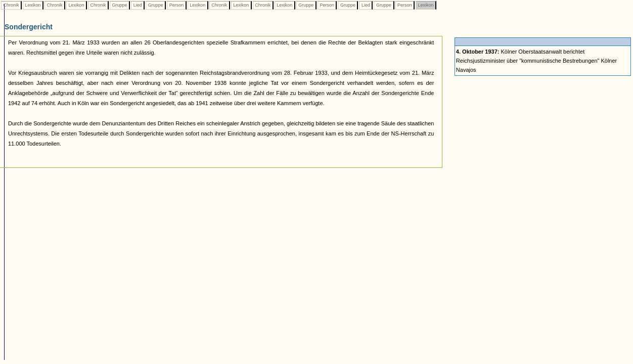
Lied (138, 5)
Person (176, 5)
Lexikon (33, 5)
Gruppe (120, 5)
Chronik (11, 5)
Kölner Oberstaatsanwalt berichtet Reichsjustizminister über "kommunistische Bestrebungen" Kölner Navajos (536, 61)
